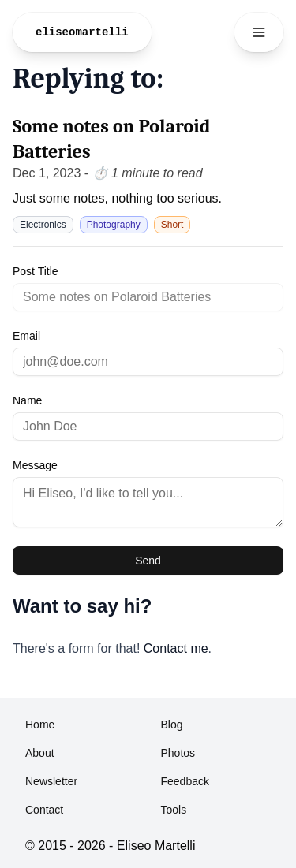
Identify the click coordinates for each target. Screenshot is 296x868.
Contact (44, 810)
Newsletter (51, 781)
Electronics (43, 225)
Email (26, 336)
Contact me (176, 648)
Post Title (36, 271)
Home (40, 725)
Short (172, 225)
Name (27, 400)
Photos (178, 753)
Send (148, 561)
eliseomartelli (82, 32)
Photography (114, 225)
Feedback (185, 781)
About (40, 753)
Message (35, 465)
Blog (172, 725)
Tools (174, 810)
